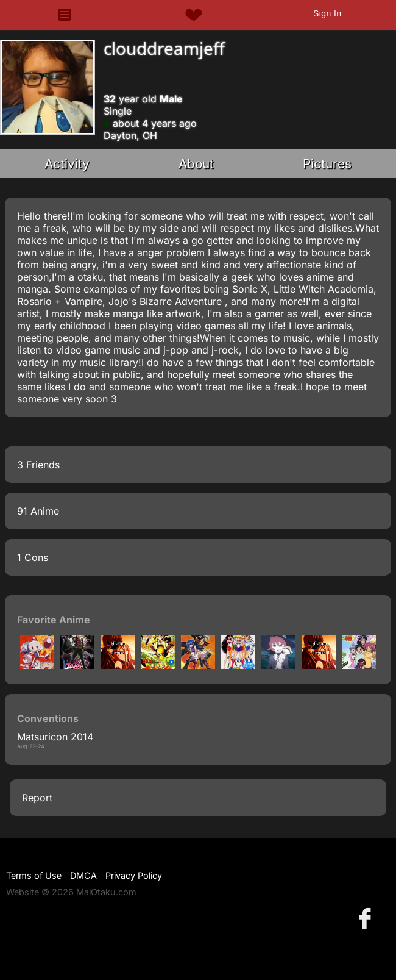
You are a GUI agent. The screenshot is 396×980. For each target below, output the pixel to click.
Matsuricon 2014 (55, 737)
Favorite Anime (54, 620)
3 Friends (38, 465)
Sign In (327, 13)
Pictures (327, 164)
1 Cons (33, 557)
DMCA (83, 875)
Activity (67, 164)
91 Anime (38, 511)
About (196, 164)
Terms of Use (34, 875)
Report (37, 798)
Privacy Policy (134, 875)
